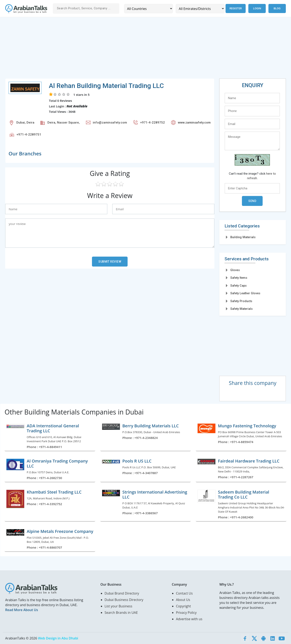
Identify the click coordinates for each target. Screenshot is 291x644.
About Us (183, 600)
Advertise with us (189, 619)
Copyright (183, 606)
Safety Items (239, 278)
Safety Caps (238, 286)
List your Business (118, 606)
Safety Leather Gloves (245, 293)
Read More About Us (22, 610)
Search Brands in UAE (121, 613)
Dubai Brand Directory (122, 593)
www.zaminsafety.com (194, 123)
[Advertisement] (129, 49)
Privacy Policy (186, 613)
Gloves (235, 270)
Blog (277, 8)
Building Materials (243, 237)
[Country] (149, 9)
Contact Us (184, 593)
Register (235, 8)
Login (257, 8)
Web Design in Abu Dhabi (58, 638)
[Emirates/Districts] (200, 9)
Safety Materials (241, 309)
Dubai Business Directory (124, 600)
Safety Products (241, 301)
